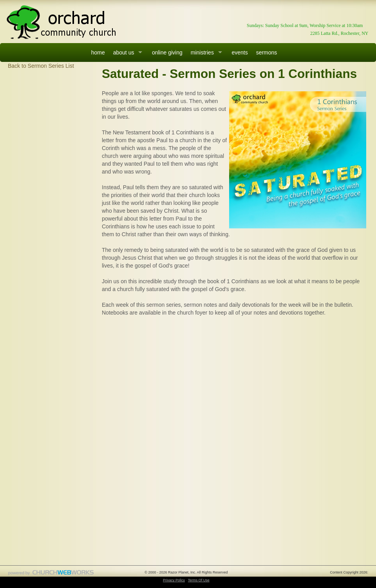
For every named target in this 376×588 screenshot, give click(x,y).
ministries (202, 52)
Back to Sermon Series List (41, 66)
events (240, 52)
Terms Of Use (199, 580)
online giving (167, 52)
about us (124, 52)
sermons (267, 52)
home (98, 52)
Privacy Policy (174, 580)
